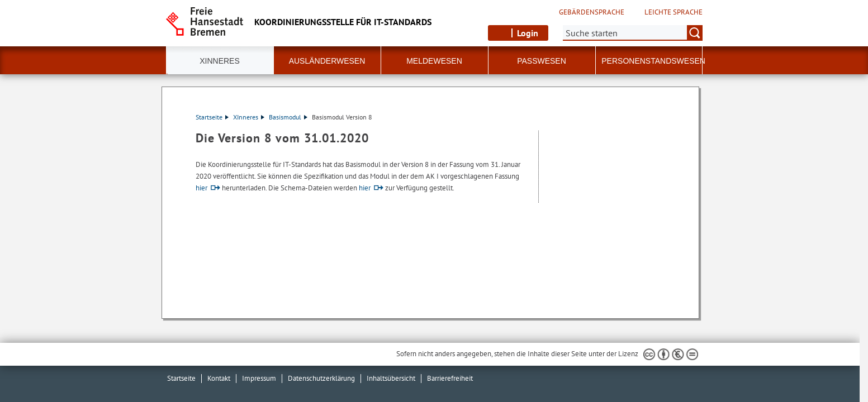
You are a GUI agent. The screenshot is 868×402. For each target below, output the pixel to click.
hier (201, 188)
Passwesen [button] (542, 61)
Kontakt (219, 378)
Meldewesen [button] (434, 61)
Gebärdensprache (592, 12)
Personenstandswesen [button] (653, 61)
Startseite (212, 117)
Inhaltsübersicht (391, 378)
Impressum (259, 378)
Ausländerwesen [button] (327, 61)
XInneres (249, 117)
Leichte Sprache (673, 12)
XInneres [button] (220, 61)
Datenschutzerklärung (321, 378)
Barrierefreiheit (450, 378)
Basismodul (288, 117)
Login (528, 33)
